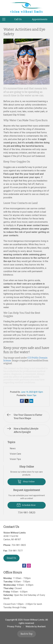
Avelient (41, 627)
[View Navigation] (5, 19)
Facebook (24, 566)
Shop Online (26, 481)
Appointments (40, 19)
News (13, 448)
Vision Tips (32, 395)
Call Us (18, 19)
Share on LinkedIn (31, 401)
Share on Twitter (27, 401)
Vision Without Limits (34, 620)
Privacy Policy (14, 627)
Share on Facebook (22, 401)
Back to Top (27, 634)
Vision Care (15, 454)
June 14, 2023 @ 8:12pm (32, 392)
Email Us (11, 558)
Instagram (29, 566)
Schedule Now (26, 505)
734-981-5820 (19, 545)
